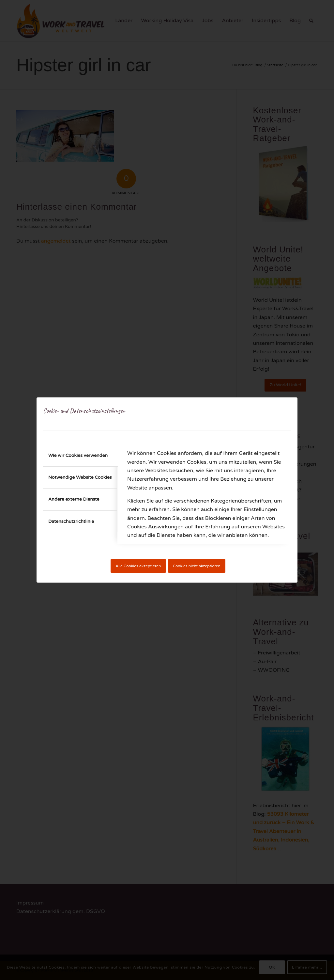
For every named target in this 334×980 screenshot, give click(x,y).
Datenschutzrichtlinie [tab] (71, 521)
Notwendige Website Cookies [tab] (80, 477)
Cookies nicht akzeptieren (197, 566)
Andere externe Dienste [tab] (74, 499)
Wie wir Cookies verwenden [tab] (78, 455)
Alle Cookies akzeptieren (138, 566)
